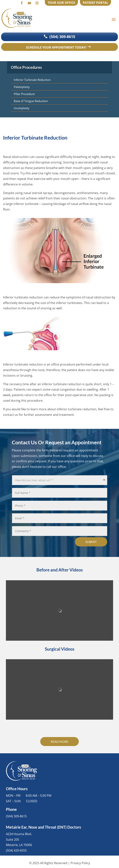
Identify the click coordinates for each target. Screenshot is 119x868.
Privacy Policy (80, 863)
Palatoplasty (22, 87)
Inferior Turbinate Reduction (32, 80)
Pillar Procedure (24, 94)
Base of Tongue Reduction (31, 101)
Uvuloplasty (22, 108)
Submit (91, 542)
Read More (59, 742)
